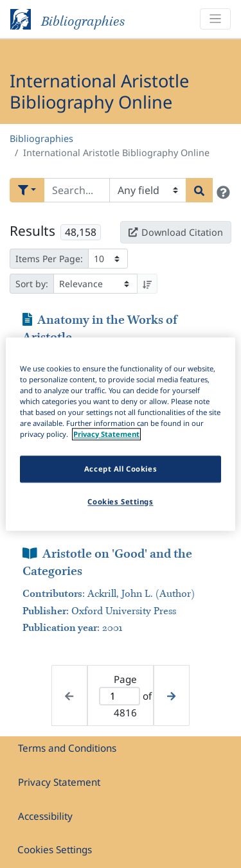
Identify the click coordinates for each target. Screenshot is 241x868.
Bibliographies (41, 138)
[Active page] (120, 696)
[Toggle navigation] (215, 19)
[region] (120, 434)
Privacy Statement (59, 782)
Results (32, 231)
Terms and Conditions (67, 748)
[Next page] (171, 695)
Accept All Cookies (121, 469)
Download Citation (175, 232)
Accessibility (45, 816)
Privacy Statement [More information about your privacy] (106, 434)
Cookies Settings (55, 849)
